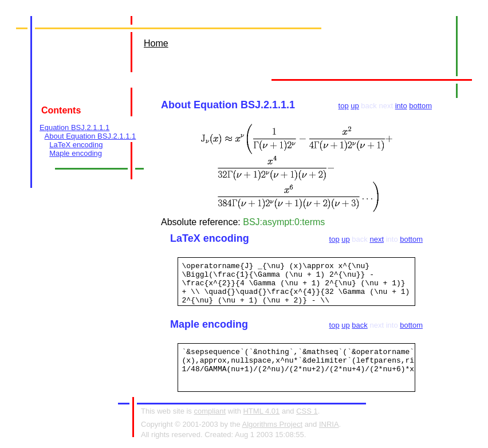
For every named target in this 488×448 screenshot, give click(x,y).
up (355, 106)
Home (156, 43)
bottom (420, 106)
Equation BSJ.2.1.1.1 (74, 127)
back (359, 325)
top (344, 106)
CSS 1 (307, 411)
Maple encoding (76, 153)
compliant (210, 411)
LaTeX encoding (76, 145)
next (377, 239)
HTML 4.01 (261, 411)
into (401, 106)
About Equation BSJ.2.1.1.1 (90, 136)
